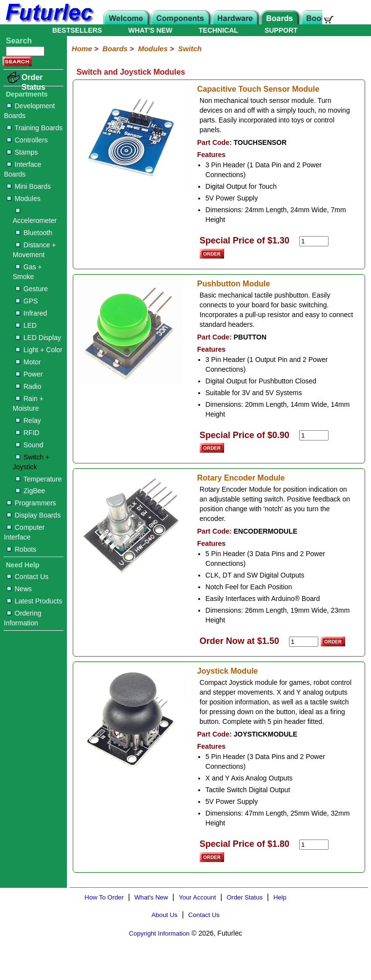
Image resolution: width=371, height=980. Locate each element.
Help (280, 897)
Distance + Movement (34, 250)
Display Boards (34, 515)
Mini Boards (29, 186)
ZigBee (30, 491)
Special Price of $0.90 (245, 435)
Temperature (39, 479)
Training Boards (35, 128)
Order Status (33, 82)
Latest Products (34, 601)
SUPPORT (281, 30)
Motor (28, 362)
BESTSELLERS (77, 30)
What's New (151, 897)
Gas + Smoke (27, 272)
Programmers (31, 503)
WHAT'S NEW (150, 30)
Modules (24, 199)
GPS (27, 301)
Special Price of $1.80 (245, 844)
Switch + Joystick (31, 462)
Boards (115, 49)
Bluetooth (34, 233)
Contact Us (28, 577)
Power (29, 374)
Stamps (22, 152)
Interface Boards (22, 169)
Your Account (197, 897)
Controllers (27, 140)
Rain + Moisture (28, 403)
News (19, 589)
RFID (28, 433)
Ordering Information (22, 618)
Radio (29, 386)
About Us (164, 915)
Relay (28, 420)
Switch (190, 49)
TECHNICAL (218, 30)
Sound (29, 445)
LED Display (38, 338)
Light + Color (39, 350)
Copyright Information (159, 933)
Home (82, 49)
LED (26, 325)
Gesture (32, 289)
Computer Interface (24, 532)
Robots (21, 549)
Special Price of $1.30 (245, 240)
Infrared (31, 313)
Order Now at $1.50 (239, 641)
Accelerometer (35, 216)
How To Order (104, 897)
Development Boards (30, 111)
